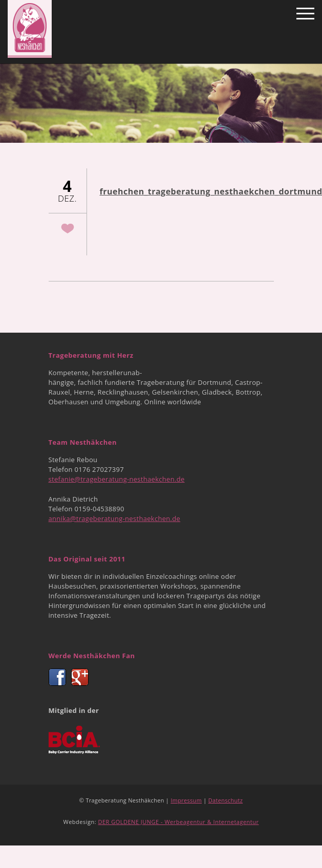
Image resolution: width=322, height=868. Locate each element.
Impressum (186, 800)
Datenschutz (226, 800)
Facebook (57, 677)
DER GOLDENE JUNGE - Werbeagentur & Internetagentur (178, 822)
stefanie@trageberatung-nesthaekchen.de (117, 479)
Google (80, 677)
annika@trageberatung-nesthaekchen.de (115, 518)
